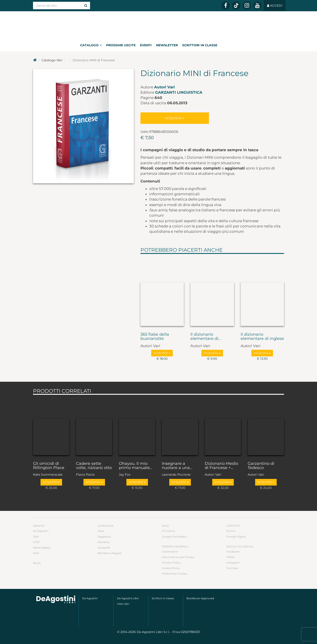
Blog (37, 563)
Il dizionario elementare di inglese (262, 337)
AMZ (36, 553)
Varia (101, 531)
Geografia (104, 548)
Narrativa (104, 542)
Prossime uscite (121, 45)
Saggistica (104, 537)
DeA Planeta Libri (158, 25)
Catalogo (91, 45)
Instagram (233, 563)
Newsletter (167, 45)
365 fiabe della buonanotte (155, 337)
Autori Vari (164, 87)
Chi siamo (168, 531)
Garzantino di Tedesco (261, 466)
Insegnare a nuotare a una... (177, 466)
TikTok (230, 557)
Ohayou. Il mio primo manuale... (136, 466)
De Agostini (41, 531)
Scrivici (231, 531)
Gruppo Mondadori (174, 537)
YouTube (232, 568)
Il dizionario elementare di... (206, 337)
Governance (170, 552)
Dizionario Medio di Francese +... (221, 466)
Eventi (146, 45)
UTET (37, 542)
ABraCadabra (42, 548)
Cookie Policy (171, 568)
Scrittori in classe (200, 45)
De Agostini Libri (128, 598)
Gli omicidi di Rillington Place (49, 466)
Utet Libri (123, 604)
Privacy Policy (171, 563)
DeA (36, 537)
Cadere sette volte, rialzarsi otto (94, 466)
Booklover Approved (200, 598)
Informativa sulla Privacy (178, 557)
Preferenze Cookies (175, 574)
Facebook (233, 552)
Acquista (175, 118)
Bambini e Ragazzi (110, 553)
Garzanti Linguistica (179, 92)
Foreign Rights (236, 537)
